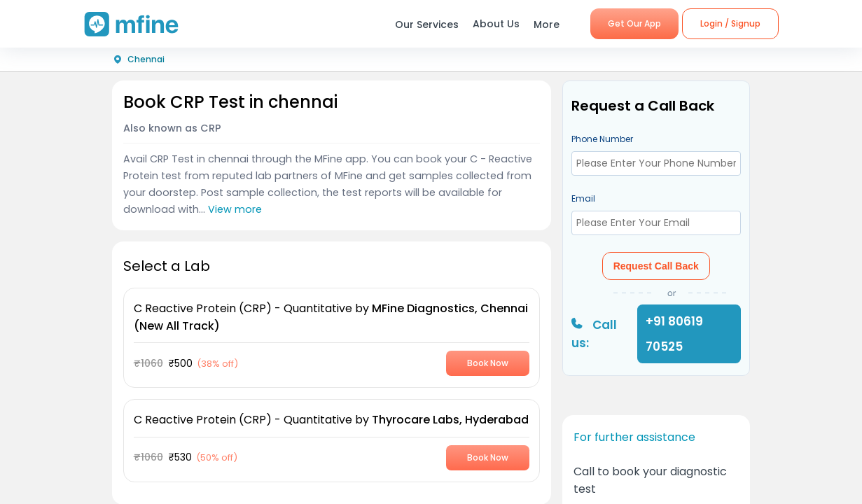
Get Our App (634, 23)
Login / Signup (730, 23)
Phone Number (602, 139)
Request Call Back (656, 266)
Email (583, 198)
